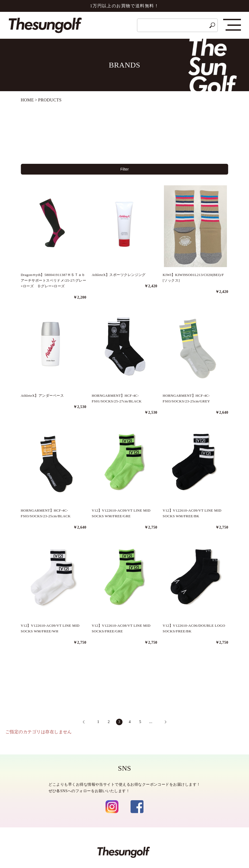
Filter (125, 170)
